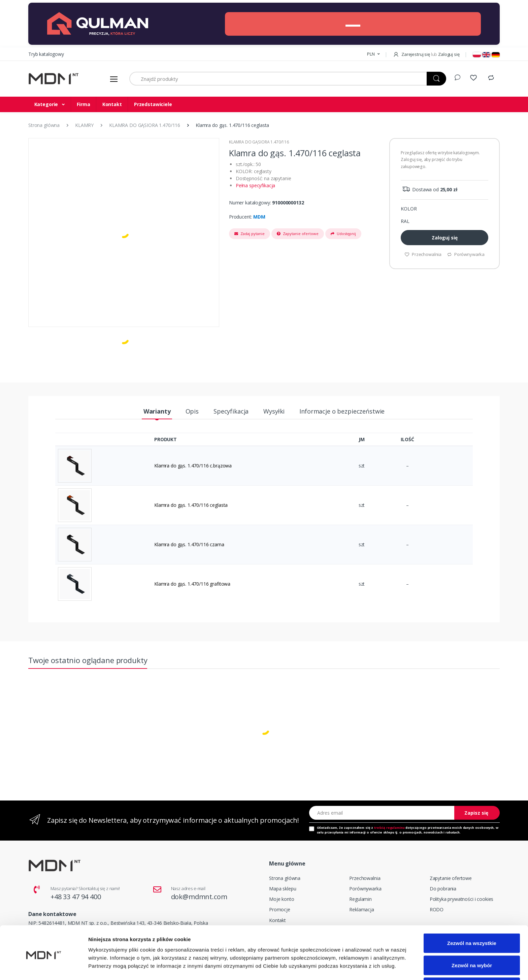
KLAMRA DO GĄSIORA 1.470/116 (259, 142)
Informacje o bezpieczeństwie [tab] (342, 411)
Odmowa (472, 962)
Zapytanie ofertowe (298, 234)
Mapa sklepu (283, 889)
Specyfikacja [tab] (231, 411)
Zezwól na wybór (472, 940)
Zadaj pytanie (250, 234)
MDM (259, 217)
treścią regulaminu (389, 828)
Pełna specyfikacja (255, 185)
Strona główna (285, 878)
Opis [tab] (192, 411)
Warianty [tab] (157, 411)
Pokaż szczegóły (359, 963)
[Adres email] (382, 813)
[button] (373, 54)
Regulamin (360, 899)
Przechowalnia (365, 878)
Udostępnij (343, 234)
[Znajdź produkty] (278, 79)
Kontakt (112, 104)
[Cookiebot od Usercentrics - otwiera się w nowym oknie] (44, 967)
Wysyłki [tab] (274, 411)
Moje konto (282, 899)
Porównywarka (365, 889)
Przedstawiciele (153, 104)
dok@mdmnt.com (199, 897)
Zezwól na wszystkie (472, 918)
